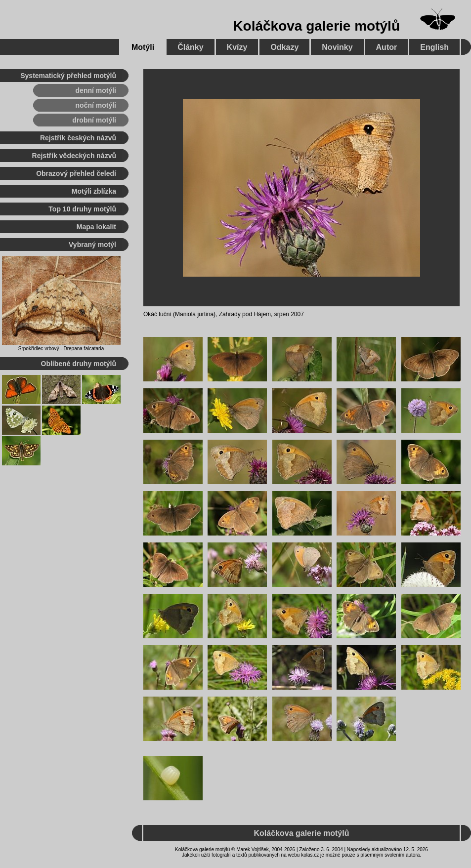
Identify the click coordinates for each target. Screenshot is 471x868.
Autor (387, 47)
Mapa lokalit (96, 227)
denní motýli (96, 90)
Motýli (143, 47)
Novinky (337, 47)
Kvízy (237, 47)
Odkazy (284, 47)
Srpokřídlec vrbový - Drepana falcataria (61, 349)
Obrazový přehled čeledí (76, 173)
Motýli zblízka (94, 191)
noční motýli (96, 105)
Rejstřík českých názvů (78, 138)
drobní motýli (94, 120)
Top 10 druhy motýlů (82, 209)
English (434, 47)
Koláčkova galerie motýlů (316, 26)
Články (190, 47)
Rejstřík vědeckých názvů (74, 156)
